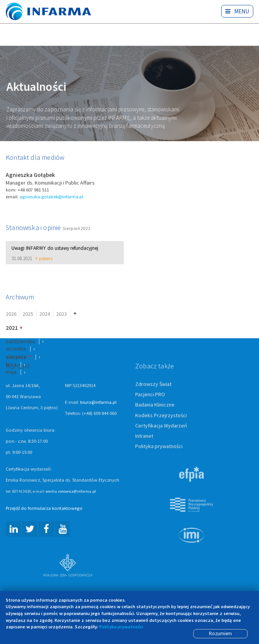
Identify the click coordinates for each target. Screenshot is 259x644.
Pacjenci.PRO (150, 395)
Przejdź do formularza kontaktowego (44, 509)
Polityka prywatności (159, 446)
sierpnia (16, 357)
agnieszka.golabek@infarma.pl (51, 197)
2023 (62, 315)
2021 (12, 328)
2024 (45, 315)
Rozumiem (220, 634)
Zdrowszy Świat (153, 385)
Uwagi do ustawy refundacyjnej (55, 249)
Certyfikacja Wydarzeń (161, 426)
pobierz (44, 259)
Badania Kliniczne (155, 405)
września (16, 349)
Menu (237, 11)
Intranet (144, 436)
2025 (28, 315)
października (20, 342)
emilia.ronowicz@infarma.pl (71, 492)
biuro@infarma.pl (98, 403)
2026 (11, 315)
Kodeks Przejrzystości (161, 416)
